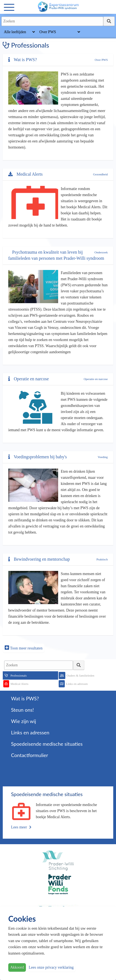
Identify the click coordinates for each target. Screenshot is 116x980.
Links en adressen (77, 684)
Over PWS (101, 60)
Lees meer (21, 827)
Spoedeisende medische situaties (47, 744)
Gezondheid (100, 174)
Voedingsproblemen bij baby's (38, 457)
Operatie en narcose (96, 379)
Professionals (19, 675)
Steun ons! (22, 710)
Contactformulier (29, 755)
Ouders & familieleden (81, 675)
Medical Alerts (25, 174)
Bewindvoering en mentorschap (39, 559)
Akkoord (17, 967)
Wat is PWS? (23, 60)
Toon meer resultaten (24, 648)
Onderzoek (101, 252)
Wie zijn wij (24, 721)
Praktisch (102, 559)
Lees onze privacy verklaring (51, 967)
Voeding (103, 457)
